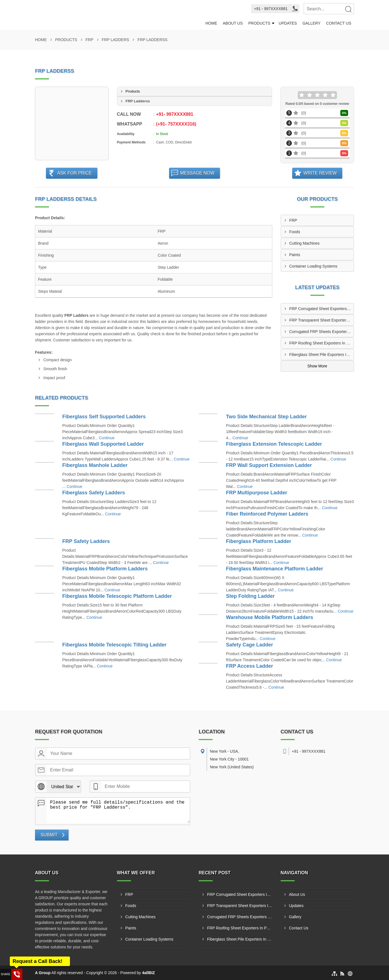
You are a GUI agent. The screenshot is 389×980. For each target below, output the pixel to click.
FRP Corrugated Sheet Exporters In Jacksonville (322, 309)
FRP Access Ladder (250, 666)
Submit (49, 835)
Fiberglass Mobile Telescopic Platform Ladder (117, 596)
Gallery (311, 23)
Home (211, 23)
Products (259, 23)
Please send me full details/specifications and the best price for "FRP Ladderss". (118, 810)
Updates (288, 23)
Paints (295, 255)
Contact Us (339, 23)
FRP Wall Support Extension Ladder (269, 465)
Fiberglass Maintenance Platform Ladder (275, 569)
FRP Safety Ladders (86, 541)
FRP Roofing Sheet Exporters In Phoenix (322, 343)
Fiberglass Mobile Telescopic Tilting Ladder (114, 645)
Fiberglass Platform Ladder (259, 541)
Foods (295, 232)
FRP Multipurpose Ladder (257, 493)
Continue (107, 438)
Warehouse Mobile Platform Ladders (270, 617)
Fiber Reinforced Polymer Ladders (267, 514)
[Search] (348, 9)
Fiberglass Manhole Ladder (95, 465)
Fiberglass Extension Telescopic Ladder (274, 444)
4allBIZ (149, 973)
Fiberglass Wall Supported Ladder (103, 444)
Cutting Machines (304, 243)
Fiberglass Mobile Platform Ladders (105, 569)
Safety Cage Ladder (250, 645)
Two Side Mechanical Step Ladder (267, 417)
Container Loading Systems (313, 266)
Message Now (197, 173)
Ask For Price (74, 173)
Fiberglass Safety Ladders (94, 493)
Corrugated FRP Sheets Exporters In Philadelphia (322, 332)
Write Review (320, 173)
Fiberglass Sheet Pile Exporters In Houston (322, 355)
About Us (233, 23)
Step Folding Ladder (250, 596)
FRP (90, 40)
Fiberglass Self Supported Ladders (104, 417)
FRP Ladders (116, 40)
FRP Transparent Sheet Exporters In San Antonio (322, 320)
